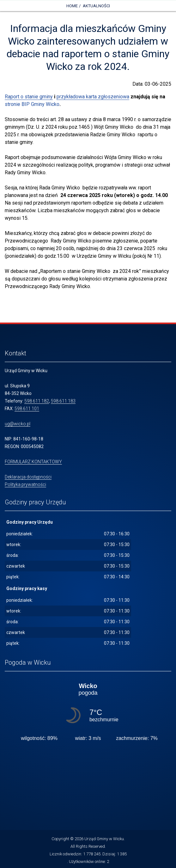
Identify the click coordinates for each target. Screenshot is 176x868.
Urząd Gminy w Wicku (104, 839)
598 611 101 (27, 409)
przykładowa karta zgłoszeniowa (93, 97)
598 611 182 (37, 401)
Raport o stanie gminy (29, 97)
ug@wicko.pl (18, 424)
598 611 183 (63, 401)
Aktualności (96, 6)
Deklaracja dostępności (28, 477)
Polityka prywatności (25, 484)
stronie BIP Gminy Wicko (32, 104)
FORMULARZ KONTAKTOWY (33, 462)
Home (72, 6)
